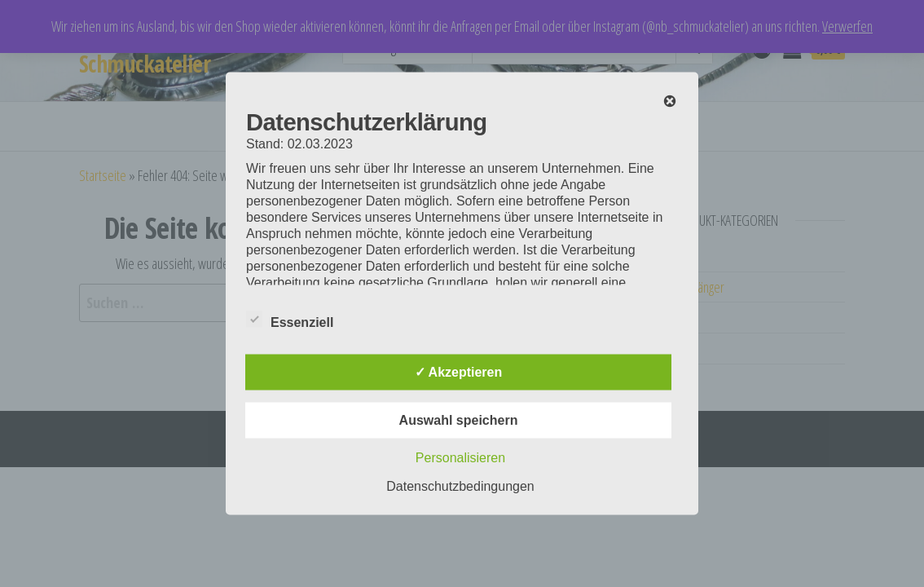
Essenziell (290, 320)
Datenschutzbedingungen (460, 486)
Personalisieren (460, 458)
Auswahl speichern (459, 420)
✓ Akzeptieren (459, 372)
